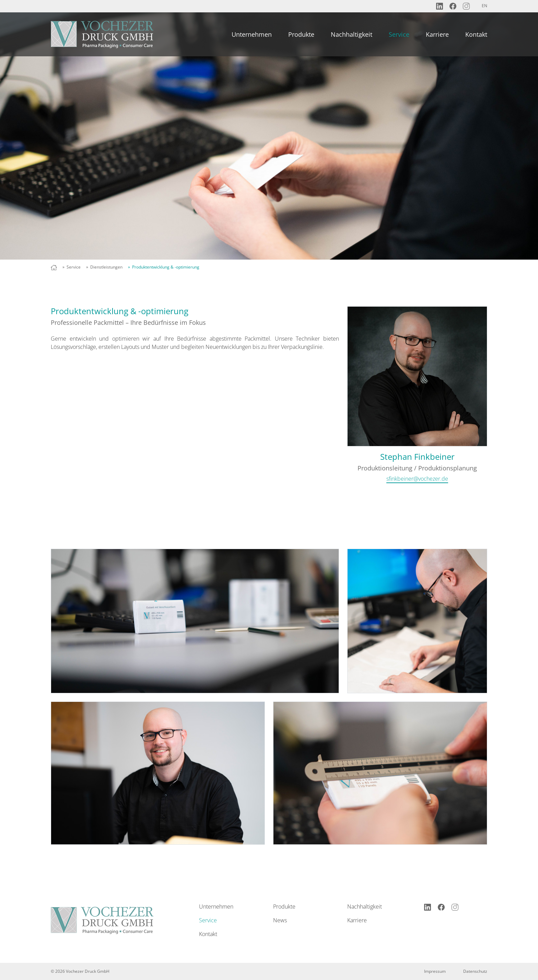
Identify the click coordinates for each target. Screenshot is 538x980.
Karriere (437, 34)
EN (484, 6)
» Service (72, 267)
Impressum (435, 971)
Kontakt (476, 34)
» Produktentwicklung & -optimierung (164, 267)
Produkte (301, 34)
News (280, 920)
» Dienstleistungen (104, 267)
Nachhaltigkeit (352, 34)
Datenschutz (475, 971)
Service (399, 34)
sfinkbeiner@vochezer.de (417, 479)
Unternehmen (252, 34)
